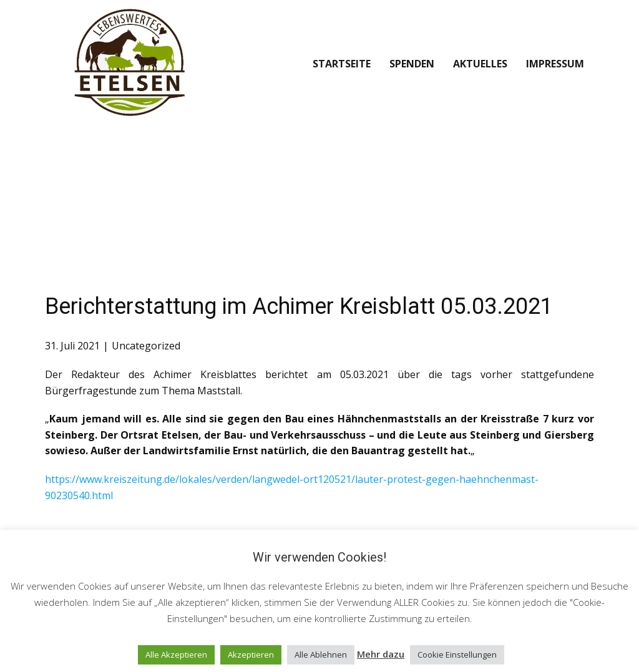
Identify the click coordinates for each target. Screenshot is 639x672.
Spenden (412, 64)
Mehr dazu (381, 654)
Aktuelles (480, 64)
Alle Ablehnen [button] (321, 655)
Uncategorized (146, 346)
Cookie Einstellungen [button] (457, 655)
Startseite (342, 64)
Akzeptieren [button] (251, 655)
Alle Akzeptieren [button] (176, 655)
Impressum (555, 64)
